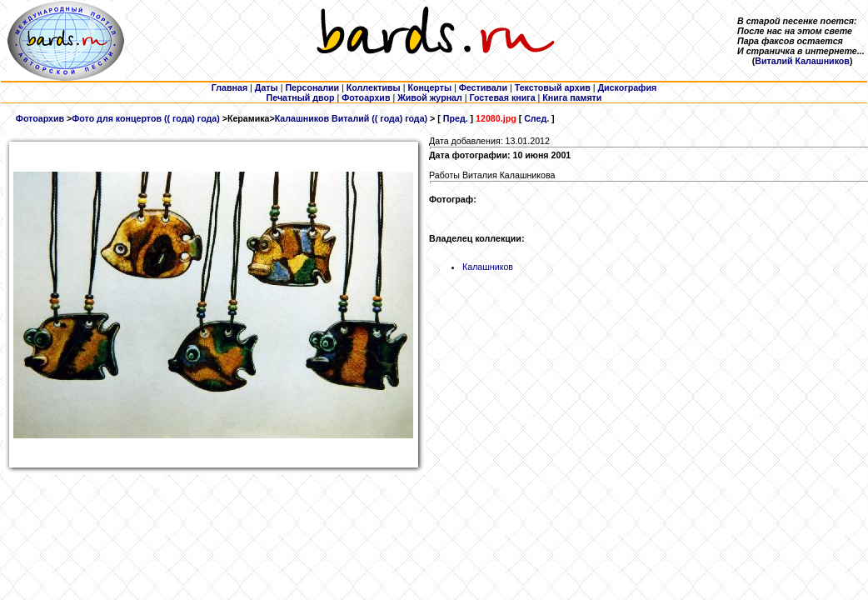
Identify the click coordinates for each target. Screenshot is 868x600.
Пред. (456, 118)
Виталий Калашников (802, 61)
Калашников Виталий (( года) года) (351, 118)
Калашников (488, 267)
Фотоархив (40, 118)
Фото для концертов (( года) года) (146, 118)
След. (536, 118)
